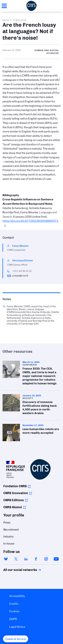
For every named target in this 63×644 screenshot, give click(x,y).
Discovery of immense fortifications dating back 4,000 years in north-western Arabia (31, 405)
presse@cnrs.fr (20, 276)
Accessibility (17, 596)
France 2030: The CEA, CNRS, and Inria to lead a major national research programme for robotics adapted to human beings (31, 374)
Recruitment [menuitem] (11, 530)
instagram (46, 559)
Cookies (14, 611)
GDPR (13, 619)
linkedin (26, 559)
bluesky (6, 559)
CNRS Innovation (16, 493)
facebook (36, 559)
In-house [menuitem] (9, 544)
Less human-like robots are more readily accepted (31, 433)
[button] (16, 639)
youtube (56, 559)
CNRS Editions (14, 500)
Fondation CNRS (15, 486)
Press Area (20, 20)
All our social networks (17, 570)
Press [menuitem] (7, 523)
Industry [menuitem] (8, 537)
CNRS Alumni (13, 507)
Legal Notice (17, 627)
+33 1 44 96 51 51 (22, 271)
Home (6, 20)
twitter (16, 559)
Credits (14, 604)
